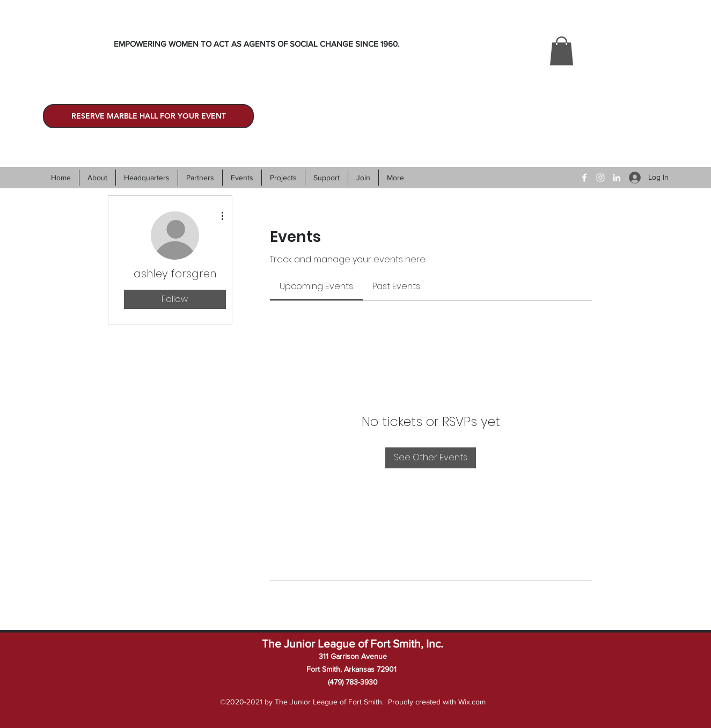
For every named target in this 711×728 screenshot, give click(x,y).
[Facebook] (584, 178)
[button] (562, 51)
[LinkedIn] (617, 178)
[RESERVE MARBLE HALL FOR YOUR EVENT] (148, 116)
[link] (316, 286)
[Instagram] (600, 178)
